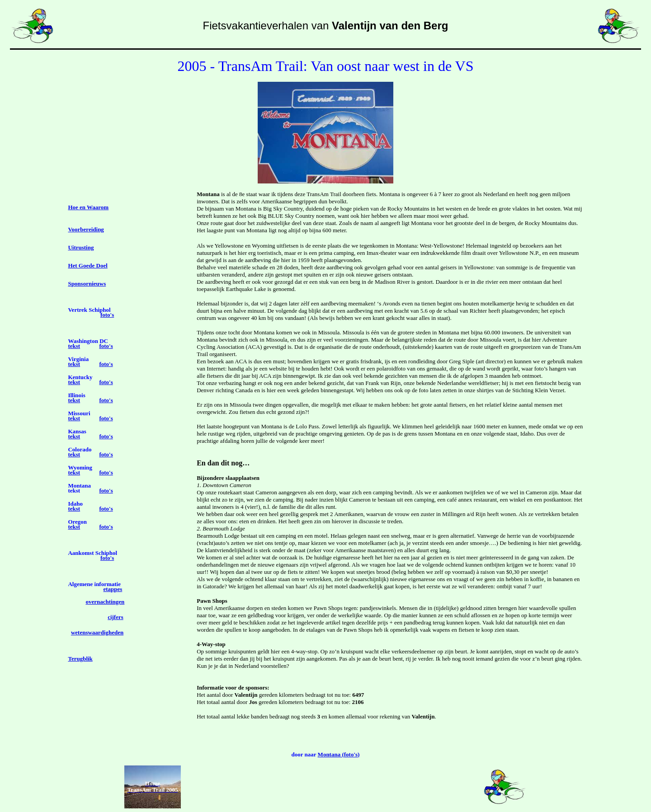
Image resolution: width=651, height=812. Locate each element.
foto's (106, 346)
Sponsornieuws (87, 284)
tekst (74, 346)
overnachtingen (105, 602)
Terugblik (80, 659)
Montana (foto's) (339, 754)
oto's (108, 315)
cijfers (116, 617)
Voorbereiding (86, 229)
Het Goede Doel (87, 265)
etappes (113, 589)
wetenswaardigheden (97, 632)
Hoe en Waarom (88, 207)
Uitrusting (81, 247)
